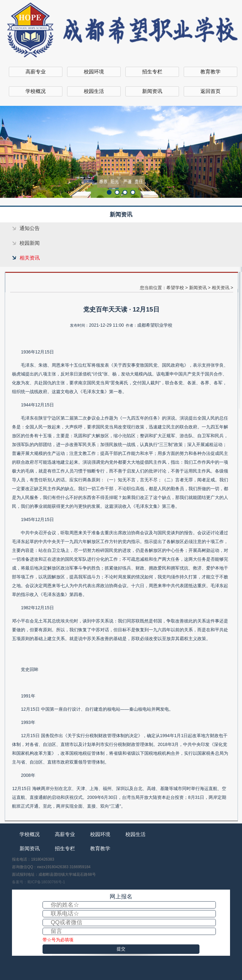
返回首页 (210, 91)
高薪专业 (36, 72)
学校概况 (36, 91)
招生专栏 (152, 72)
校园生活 (94, 91)
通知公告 (30, 228)
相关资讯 (30, 258)
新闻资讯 (152, 91)
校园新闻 (30, 243)
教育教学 (210, 72)
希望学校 (175, 288)
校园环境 (94, 72)
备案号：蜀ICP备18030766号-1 (38, 882)
